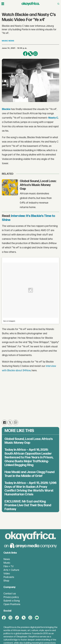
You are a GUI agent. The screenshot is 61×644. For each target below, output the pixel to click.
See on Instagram (9, 321)
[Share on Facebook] (25, 54)
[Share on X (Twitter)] (30, 54)
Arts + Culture (11, 570)
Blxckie (6, 109)
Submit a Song (12, 601)
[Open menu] (3, 4)
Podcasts (9, 577)
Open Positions (12, 604)
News (7, 559)
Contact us (10, 594)
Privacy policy (11, 597)
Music (7, 563)
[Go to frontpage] (31, 4)
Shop (6, 581)
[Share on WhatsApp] (35, 54)
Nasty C (53, 118)
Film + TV (9, 566)
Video (7, 574)
